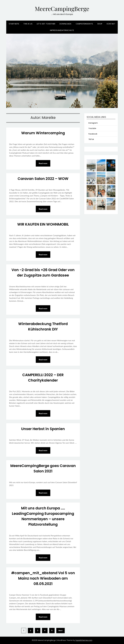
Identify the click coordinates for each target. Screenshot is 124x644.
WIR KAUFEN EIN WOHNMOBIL (43, 224)
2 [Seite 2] (31, 631)
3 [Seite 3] (38, 631)
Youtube (92, 128)
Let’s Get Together (46, 24)
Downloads (65, 24)
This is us (28, 24)
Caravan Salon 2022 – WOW (43, 179)
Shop (100, 24)
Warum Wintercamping (43, 133)
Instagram (93, 123)
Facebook (93, 134)
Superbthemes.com (84, 640)
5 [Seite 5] (52, 631)
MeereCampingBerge (62, 9)
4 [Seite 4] (45, 631)
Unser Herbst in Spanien (43, 429)
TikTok (91, 139)
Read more (43, 163)
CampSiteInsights (84, 24)
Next (60, 631)
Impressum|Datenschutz (62, 30)
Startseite (14, 24)
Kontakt (111, 24)
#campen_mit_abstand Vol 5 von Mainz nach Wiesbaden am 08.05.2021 (43, 578)
